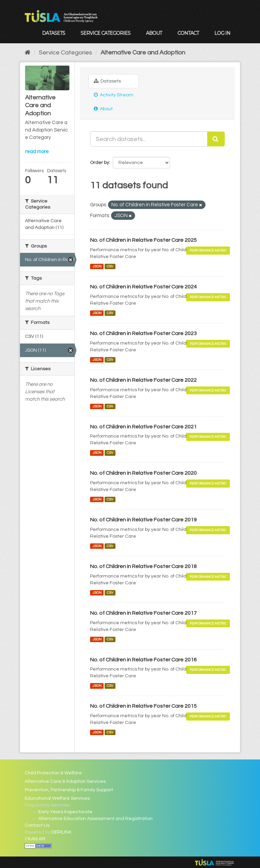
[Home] (28, 53)
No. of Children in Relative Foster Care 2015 (143, 706)
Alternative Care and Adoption (143, 53)
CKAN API (35, 839)
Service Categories (105, 33)
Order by (100, 163)
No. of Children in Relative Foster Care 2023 (143, 333)
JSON (97, 266)
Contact (188, 33)
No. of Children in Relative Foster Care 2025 (143, 240)
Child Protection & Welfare (53, 773)
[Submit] (216, 139)
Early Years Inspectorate (65, 812)
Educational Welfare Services (57, 798)
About (154, 33)
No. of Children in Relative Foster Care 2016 (143, 660)
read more (37, 152)
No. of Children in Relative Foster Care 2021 (143, 427)
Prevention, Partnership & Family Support (69, 790)
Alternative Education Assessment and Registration (95, 819)
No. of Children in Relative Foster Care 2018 (143, 566)
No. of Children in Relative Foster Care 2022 (143, 380)
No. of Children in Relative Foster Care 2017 (143, 613)
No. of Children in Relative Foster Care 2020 (143, 473)
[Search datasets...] (149, 139)
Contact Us (37, 825)
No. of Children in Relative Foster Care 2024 (143, 287)
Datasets (53, 33)
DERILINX (61, 832)
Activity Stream (114, 95)
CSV (110, 266)
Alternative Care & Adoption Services (65, 781)
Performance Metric (208, 250)
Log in (222, 33)
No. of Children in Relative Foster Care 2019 (143, 520)
